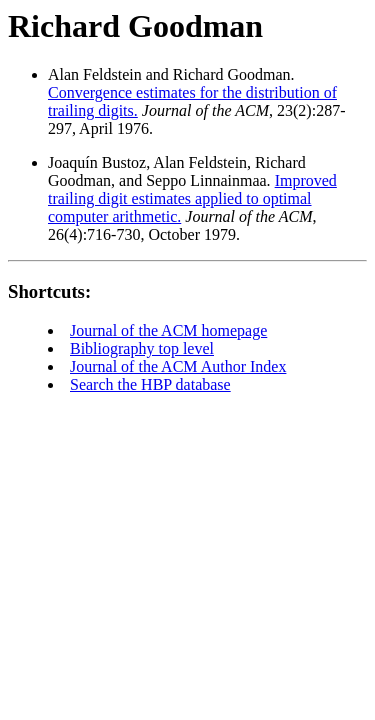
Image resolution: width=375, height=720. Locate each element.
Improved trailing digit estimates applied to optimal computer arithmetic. (192, 198)
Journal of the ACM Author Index (178, 366)
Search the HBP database (150, 384)
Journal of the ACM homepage (168, 330)
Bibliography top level (142, 348)
